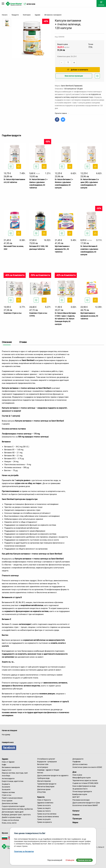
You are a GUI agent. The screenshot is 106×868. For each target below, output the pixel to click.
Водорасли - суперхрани (47, 762)
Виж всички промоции (74, 76)
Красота (41, 797)
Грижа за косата (44, 805)
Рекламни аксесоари (81, 800)
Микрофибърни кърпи (82, 778)
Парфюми (76, 762)
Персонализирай (55, 860)
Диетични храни (44, 789)
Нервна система (8, 792)
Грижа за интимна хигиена (48, 817)
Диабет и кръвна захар (11, 817)
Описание (7, 342)
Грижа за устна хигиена (47, 814)
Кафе (4, 765)
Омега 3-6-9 (7, 770)
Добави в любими (98, 77)
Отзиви (23, 342)
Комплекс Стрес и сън (13, 313)
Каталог (76, 811)
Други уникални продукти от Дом (86, 803)
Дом (74, 772)
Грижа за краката (44, 822)
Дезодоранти (78, 759)
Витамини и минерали (11, 767)
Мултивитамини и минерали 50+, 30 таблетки (62, 249)
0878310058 (31, 4)
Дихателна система (10, 803)
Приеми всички (84, 860)
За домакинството (80, 789)
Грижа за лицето (44, 808)
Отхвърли (70, 860)
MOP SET (76, 797)
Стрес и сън (7, 795)
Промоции (77, 819)
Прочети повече (62, 113)
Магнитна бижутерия (46, 787)
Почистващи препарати (82, 791)
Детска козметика (80, 764)
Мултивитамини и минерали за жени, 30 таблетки (89, 316)
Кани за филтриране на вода (84, 786)
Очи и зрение (7, 801)
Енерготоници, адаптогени (13, 781)
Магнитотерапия (44, 781)
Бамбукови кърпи (80, 794)
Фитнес (40, 773)
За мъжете (6, 790)
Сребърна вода (43, 778)
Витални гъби (43, 764)
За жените (6, 787)
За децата (6, 784)
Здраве (5, 759)
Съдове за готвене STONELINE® (85, 783)
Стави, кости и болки (10, 820)
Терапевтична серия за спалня (85, 780)
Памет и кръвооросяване (12, 798)
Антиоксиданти (8, 778)
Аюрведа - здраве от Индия (48, 770)
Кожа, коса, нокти (9, 823)
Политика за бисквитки (24, 851)
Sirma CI (101, 847)
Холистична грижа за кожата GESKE (87, 767)
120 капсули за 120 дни (73, 89)
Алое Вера (6, 776)
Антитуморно (43, 767)
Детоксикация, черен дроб (13, 812)
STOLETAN (41, 792)
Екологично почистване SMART (85, 805)
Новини (76, 815)
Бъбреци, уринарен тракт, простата (16, 815)
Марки (75, 822)
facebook (9, 748)
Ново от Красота (44, 800)
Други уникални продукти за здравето (53, 775)
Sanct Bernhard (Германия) (72, 86)
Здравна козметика (45, 803)
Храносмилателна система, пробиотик (17, 809)
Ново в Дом (77, 775)
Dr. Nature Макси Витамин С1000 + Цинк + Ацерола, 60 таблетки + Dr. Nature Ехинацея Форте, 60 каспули (65, 319)
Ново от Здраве (8, 762)
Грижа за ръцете (44, 819)
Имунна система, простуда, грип (15, 773)
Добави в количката (78, 70)
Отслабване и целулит (46, 759)
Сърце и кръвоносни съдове (13, 806)
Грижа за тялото (44, 811)
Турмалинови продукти (47, 784)
